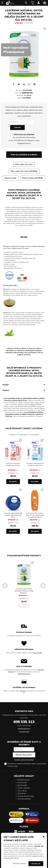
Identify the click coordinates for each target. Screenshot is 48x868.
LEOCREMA (27, 98)
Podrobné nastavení (19, 864)
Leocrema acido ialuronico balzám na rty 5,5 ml (35, 464)
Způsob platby (22, 785)
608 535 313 (24, 722)
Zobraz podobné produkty (24, 155)
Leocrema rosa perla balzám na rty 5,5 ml (13, 464)
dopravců (23, 691)
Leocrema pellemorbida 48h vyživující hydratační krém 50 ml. (13, 515)
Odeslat (18, 127)
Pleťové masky (11, 178)
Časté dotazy (22, 793)
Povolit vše (36, 864)
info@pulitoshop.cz (24, 143)
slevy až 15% (38, 653)
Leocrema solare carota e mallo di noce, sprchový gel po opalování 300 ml (35, 515)
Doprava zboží (22, 783)
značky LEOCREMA (35, 404)
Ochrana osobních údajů (26, 796)
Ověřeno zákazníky (24, 788)
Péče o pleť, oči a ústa (24, 164)
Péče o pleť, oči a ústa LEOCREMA (24, 171)
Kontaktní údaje (24, 732)
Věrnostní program (24, 780)
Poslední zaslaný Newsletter (24, 760)
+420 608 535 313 (20, 140)
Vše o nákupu (22, 791)
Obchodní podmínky (24, 799)
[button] (43, 836)
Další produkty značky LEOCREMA (24, 428)
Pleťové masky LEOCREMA (33, 178)
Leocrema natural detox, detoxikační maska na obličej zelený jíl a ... (24, 591)
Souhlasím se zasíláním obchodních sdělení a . (27, 765)
